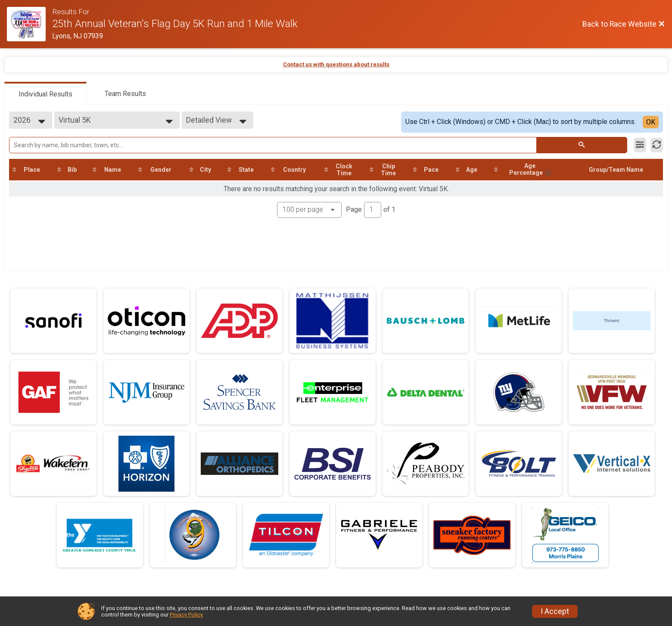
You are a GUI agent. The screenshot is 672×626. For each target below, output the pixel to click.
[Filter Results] (640, 145)
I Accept (555, 611)
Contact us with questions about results (336, 64)
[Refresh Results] (657, 145)
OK (651, 122)
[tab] (45, 93)
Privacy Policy (186, 615)
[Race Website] (30, 24)
